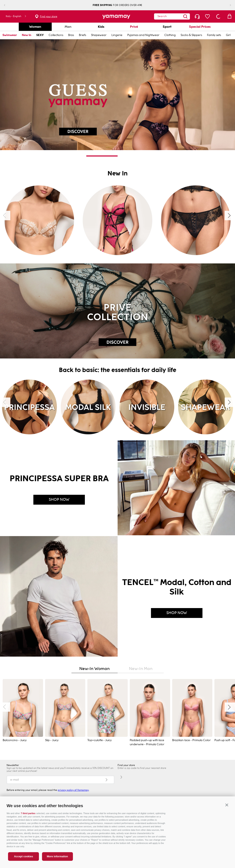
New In (27, 35)
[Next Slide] (227, 5)
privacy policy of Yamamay (73, 790)
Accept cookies (23, 856)
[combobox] (172, 16)
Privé (134, 27)
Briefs (82, 35)
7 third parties (28, 813)
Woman (35, 27)
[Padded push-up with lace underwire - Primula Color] (150, 713)
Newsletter (13, 765)
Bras (71, 35)
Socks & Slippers (191, 35)
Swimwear (10, 35)
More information (57, 856)
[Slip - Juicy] (65, 713)
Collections (56, 35)
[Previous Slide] (8, 5)
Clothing (170, 35)
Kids (101, 27)
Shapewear (99, 35)
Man (68, 27)
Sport (167, 27)
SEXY (40, 35)
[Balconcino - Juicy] (23, 713)
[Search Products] (185, 16)
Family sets (214, 35)
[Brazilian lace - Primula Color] (192, 713)
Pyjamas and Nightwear (143, 35)
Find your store (49, 16)
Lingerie (117, 35)
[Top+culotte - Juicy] (108, 713)
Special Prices (200, 27)
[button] (227, 805)
